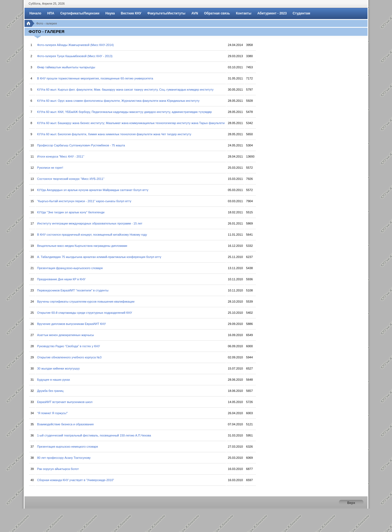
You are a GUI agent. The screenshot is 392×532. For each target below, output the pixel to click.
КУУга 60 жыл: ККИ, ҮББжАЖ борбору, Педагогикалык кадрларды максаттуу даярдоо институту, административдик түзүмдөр (124, 112)
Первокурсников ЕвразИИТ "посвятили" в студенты (73, 290)
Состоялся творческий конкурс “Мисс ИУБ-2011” (71, 179)
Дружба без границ (50, 391)
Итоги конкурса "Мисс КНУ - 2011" (61, 156)
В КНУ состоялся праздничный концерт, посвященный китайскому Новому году (92, 235)
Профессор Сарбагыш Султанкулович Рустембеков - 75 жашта (81, 145)
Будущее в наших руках (53, 380)
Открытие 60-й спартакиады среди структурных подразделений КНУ (85, 313)
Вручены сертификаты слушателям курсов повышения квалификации (86, 302)
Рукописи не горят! (50, 168)
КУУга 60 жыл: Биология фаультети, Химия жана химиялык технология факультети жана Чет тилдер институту (114, 134)
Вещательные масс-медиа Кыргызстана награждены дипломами (82, 246)
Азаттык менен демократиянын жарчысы (65, 335)
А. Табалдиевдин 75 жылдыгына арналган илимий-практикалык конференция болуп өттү (99, 257)
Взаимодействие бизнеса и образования (65, 424)
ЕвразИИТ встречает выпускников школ (65, 402)
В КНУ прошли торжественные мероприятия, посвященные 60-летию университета (95, 78)
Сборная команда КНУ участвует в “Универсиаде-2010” (76, 480)
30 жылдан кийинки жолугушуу (58, 368)
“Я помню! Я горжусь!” (52, 413)
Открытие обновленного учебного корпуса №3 (69, 357)
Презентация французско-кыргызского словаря (70, 268)
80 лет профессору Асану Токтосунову (64, 458)
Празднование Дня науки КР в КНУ (61, 279)
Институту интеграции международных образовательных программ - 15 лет (90, 223)
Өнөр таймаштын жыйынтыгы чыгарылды (66, 67)
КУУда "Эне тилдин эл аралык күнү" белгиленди (71, 212)
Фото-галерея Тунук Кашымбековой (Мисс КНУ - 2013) (75, 56)
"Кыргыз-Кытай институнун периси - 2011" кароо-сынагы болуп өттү (84, 201)
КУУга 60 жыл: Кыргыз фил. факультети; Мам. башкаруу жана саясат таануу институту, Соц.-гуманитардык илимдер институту (125, 90)
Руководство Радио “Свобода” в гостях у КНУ (68, 346)
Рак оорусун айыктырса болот (58, 469)
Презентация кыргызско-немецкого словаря (68, 447)
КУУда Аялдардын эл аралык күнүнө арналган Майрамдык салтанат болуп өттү (93, 190)
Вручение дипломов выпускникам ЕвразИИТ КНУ (71, 324)
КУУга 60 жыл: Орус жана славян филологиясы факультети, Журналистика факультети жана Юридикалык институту (118, 101)
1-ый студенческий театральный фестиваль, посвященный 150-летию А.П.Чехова (94, 435)
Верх (351, 503)
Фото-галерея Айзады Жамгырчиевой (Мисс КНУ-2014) (75, 45)
